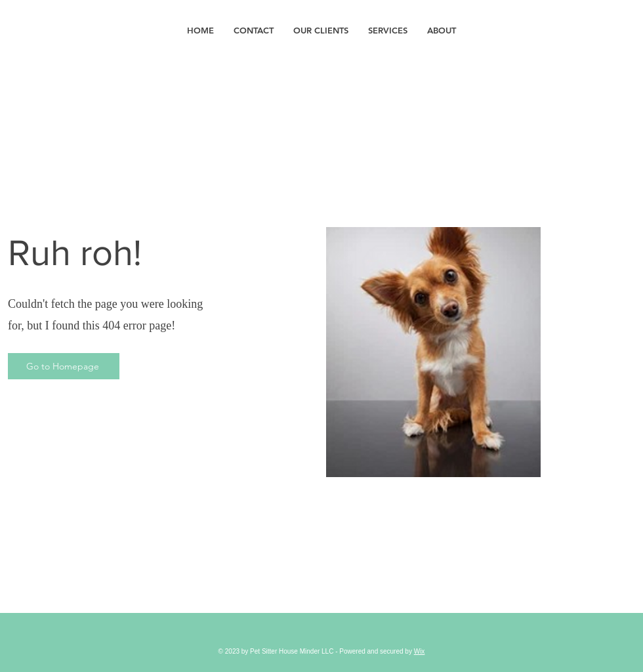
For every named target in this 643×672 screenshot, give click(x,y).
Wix (420, 651)
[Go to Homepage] (64, 366)
